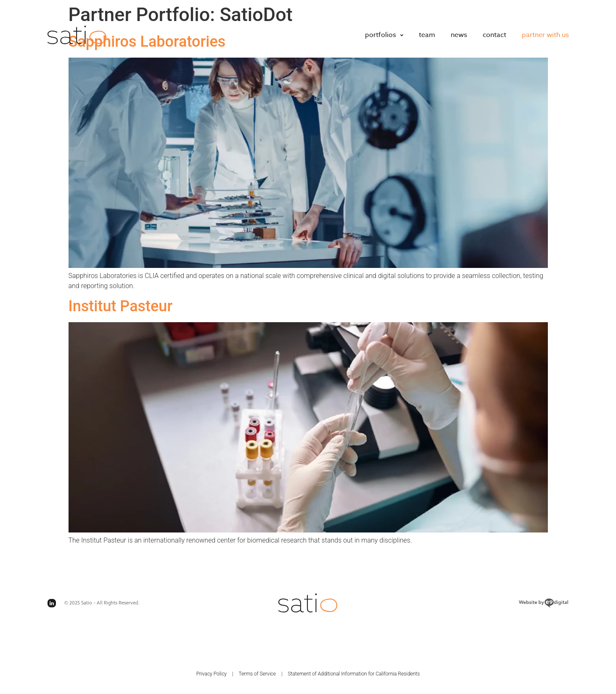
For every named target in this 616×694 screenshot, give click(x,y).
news (459, 35)
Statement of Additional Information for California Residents (354, 674)
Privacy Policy (212, 674)
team (427, 35)
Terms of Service (257, 674)
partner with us (545, 35)
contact (494, 35)
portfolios (384, 35)
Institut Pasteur (121, 306)
